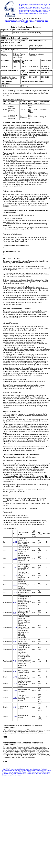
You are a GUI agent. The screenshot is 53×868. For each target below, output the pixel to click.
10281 (15, 542)
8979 (15, 649)
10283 (15, 698)
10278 (15, 592)
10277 (15, 585)
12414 (15, 576)
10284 (15, 716)
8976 (15, 671)
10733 (15, 684)
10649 (15, 567)
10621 (15, 559)
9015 (15, 603)
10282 (15, 690)
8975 (15, 642)
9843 (15, 707)
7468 (15, 661)
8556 (15, 613)
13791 (15, 550)
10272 (15, 677)
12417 (15, 627)
